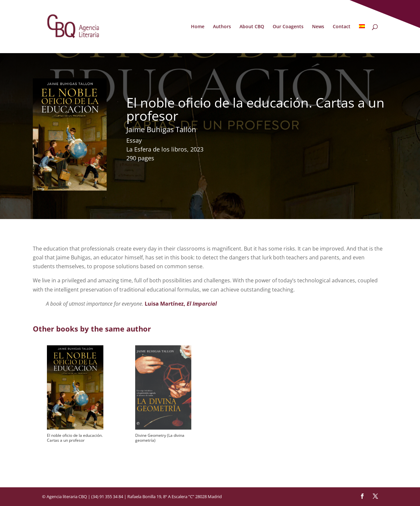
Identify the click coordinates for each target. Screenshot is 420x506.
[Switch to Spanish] (362, 39)
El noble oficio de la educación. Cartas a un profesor (75, 438)
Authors (222, 27)
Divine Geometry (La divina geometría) (160, 438)
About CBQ (252, 27)
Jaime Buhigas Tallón (161, 129)
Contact (342, 27)
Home (198, 27)
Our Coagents (288, 27)
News (318, 27)
